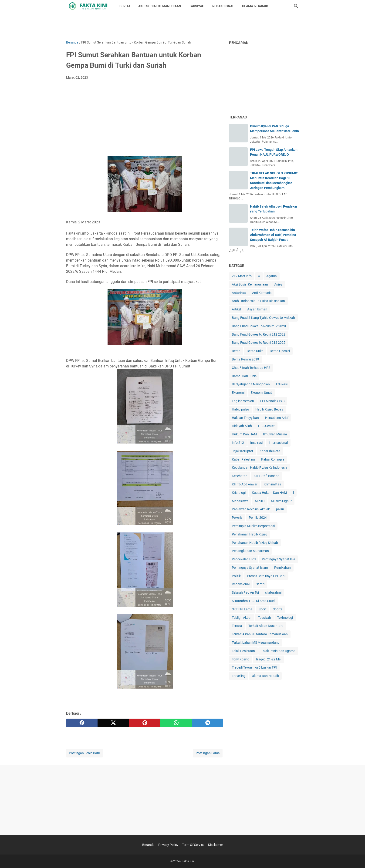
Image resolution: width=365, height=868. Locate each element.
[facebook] (82, 723)
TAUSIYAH (197, 6)
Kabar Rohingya (273, 459)
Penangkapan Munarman (250, 551)
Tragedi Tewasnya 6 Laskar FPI (254, 667)
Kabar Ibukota (270, 451)
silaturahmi (273, 592)
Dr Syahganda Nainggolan (251, 384)
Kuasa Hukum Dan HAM (269, 493)
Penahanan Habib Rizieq (250, 534)
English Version (243, 401)
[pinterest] (145, 723)
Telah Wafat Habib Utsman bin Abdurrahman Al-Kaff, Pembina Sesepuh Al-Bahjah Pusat (273, 235)
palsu (280, 509)
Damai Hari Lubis (244, 376)
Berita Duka (255, 351)
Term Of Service (193, 845)
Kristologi (239, 493)
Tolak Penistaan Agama (278, 651)
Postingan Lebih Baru (84, 753)
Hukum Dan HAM (244, 434)
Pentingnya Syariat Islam (250, 568)
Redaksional (241, 584)
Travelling (239, 676)
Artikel (236, 309)
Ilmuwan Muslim (275, 434)
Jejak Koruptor (243, 451)
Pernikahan (282, 568)
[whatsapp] (176, 723)
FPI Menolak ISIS (272, 401)
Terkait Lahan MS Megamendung (256, 643)
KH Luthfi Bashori (267, 476)
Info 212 (238, 443)
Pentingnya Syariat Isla (279, 559)
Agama (272, 276)
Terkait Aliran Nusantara (266, 626)
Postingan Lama (208, 753)
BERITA (125, 6)
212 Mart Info (242, 276)
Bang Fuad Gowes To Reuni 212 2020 (259, 326)
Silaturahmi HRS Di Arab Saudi (254, 601)
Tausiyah (264, 618)
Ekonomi (238, 393)
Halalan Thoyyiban (245, 418)
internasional (278, 443)
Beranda (148, 845)
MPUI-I (260, 501)
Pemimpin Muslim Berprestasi (253, 526)
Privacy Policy (168, 845)
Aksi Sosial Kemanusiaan (250, 284)
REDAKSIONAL (223, 6)
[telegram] (208, 723)
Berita (236, 351)
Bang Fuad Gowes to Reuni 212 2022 (259, 334)
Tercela (237, 626)
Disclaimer (216, 845)
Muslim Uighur (281, 501)
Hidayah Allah (242, 426)
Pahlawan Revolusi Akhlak (251, 509)
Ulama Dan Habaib (265, 676)
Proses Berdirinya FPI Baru (266, 576)
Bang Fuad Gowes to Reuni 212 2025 (259, 343)
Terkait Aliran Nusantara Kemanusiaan (260, 634)
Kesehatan (240, 476)
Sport (263, 609)
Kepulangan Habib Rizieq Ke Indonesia (260, 468)
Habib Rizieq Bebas (269, 409)
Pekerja (237, 518)
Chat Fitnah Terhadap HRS (251, 368)
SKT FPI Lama (242, 609)
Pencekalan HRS (244, 559)
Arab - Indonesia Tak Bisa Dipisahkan (258, 301)
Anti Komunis (262, 293)
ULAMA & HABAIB (255, 6)
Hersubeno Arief (277, 418)
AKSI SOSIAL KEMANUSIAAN (160, 6)
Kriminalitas (272, 484)
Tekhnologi (285, 618)
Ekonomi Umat (261, 393)
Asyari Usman (257, 309)
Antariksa (239, 293)
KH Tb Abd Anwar (245, 484)
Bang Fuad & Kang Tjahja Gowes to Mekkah (263, 318)
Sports (278, 609)
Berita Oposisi (280, 351)
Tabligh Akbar (242, 618)
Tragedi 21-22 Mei (268, 659)
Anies (278, 284)
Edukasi (282, 384)
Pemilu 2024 (258, 518)
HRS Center (266, 426)
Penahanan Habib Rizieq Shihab (255, 543)
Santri (260, 584)
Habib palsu (240, 409)
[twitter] (113, 723)
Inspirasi (256, 443)
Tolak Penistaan (243, 651)
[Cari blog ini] (296, 6)
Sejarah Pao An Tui (245, 592)
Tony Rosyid (241, 659)
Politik (236, 576)
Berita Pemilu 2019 (245, 359)
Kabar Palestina (243, 459)
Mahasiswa (240, 501)
